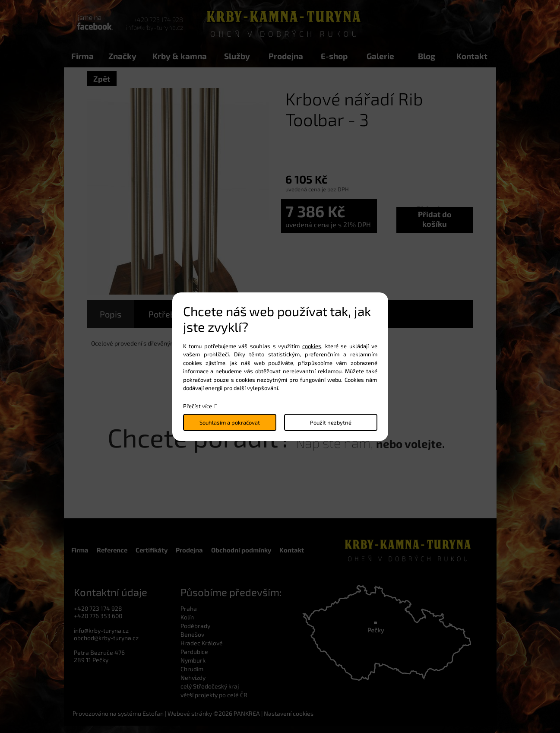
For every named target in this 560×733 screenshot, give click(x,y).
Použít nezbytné (331, 422)
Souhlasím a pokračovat (230, 422)
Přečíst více (198, 406)
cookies (312, 346)
